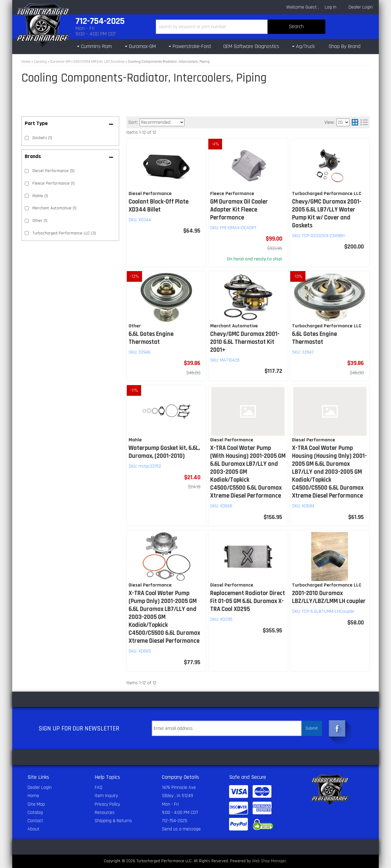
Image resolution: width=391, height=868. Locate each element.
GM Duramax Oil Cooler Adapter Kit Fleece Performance (239, 210)
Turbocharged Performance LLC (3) (64, 233)
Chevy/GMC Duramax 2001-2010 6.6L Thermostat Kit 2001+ (245, 342)
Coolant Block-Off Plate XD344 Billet (159, 206)
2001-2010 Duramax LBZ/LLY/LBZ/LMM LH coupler (329, 597)
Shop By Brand (345, 46)
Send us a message (181, 829)
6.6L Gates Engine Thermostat (151, 338)
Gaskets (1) (42, 138)
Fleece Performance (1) (53, 183)
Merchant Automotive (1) (54, 208)
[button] (241, 27)
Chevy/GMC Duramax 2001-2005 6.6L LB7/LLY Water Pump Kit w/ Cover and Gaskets (327, 214)
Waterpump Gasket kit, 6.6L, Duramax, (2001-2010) (164, 452)
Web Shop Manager (269, 861)
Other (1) (40, 221)
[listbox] (162, 122)
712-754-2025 (175, 821)
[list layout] (364, 122)
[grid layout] (355, 122)
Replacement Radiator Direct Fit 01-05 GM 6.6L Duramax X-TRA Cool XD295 (248, 601)
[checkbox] (27, 171)
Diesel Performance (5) (53, 171)
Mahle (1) (40, 196)
